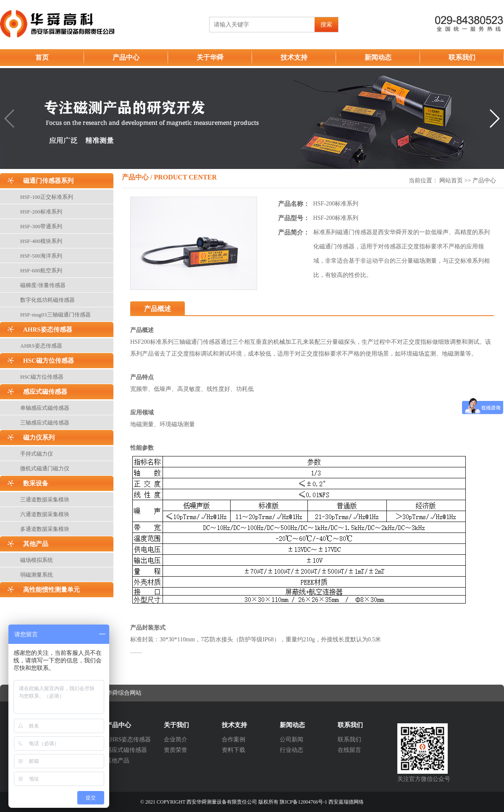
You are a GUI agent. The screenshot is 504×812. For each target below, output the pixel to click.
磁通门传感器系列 (48, 181)
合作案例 (234, 739)
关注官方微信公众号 (424, 779)
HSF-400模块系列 (41, 241)
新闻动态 (378, 57)
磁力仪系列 (39, 438)
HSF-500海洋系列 (41, 256)
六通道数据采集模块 (45, 514)
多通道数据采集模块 (45, 529)
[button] (494, 119)
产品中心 (126, 57)
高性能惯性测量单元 (51, 590)
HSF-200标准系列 (41, 212)
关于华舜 (210, 57)
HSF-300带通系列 (41, 226)
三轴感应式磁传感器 (45, 423)
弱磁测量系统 (37, 575)
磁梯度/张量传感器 (43, 285)
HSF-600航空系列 (41, 270)
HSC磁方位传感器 (49, 361)
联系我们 (462, 57)
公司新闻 (291, 739)
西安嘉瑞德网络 (346, 802)
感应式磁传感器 (45, 392)
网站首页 (451, 181)
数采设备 (36, 483)
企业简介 (176, 739)
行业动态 (291, 750)
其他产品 (36, 544)
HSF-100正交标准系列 (47, 197)
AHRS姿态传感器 (48, 330)
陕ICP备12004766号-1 (303, 802)
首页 (42, 57)
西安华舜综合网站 (118, 693)
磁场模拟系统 (37, 560)
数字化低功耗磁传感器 (47, 300)
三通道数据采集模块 (45, 500)
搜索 (326, 25)
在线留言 (349, 750)
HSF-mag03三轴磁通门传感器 (55, 315)
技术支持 (294, 57)
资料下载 (234, 750)
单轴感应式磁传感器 (45, 408)
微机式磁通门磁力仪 (45, 468)
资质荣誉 (176, 750)
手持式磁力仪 (37, 454)
